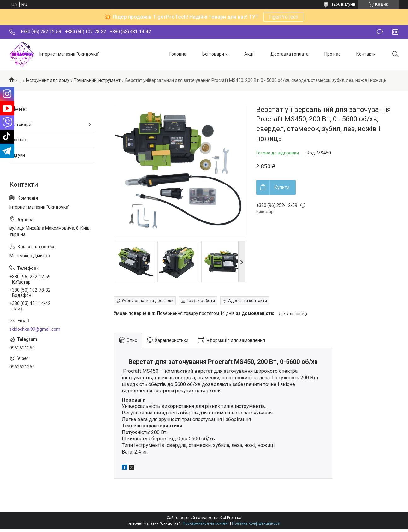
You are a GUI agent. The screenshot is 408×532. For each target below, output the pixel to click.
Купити (282, 187)
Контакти (366, 54)
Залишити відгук (380, 32)
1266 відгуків (343, 4)
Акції (249, 54)
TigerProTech (283, 17)
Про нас (332, 54)
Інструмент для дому (48, 80)
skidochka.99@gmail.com (35, 329)
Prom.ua (234, 518)
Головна (178, 54)
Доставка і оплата (290, 54)
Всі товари (213, 54)
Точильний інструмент (97, 80)
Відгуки (17, 155)
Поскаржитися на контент (206, 523)
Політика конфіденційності (256, 523)
